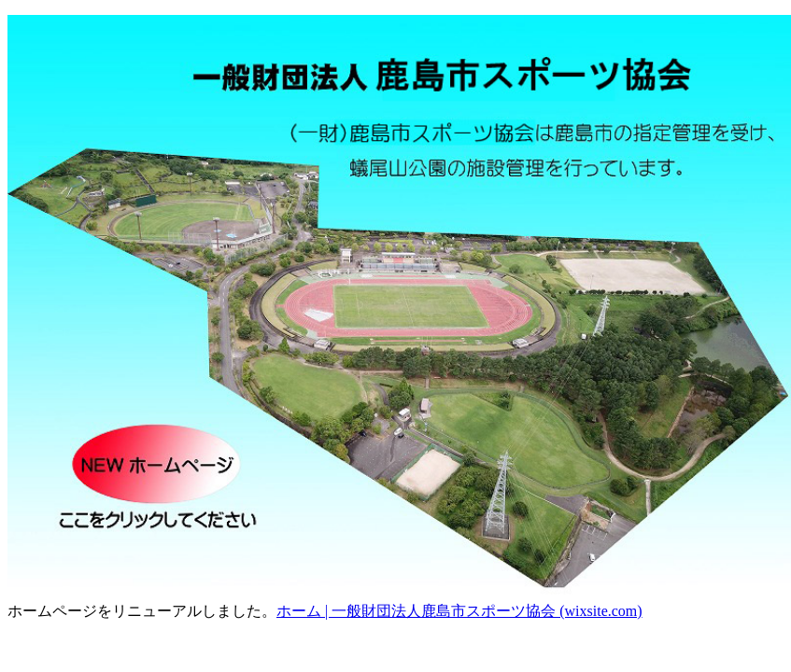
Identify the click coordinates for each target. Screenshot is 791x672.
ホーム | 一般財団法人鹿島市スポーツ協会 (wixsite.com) (459, 611)
